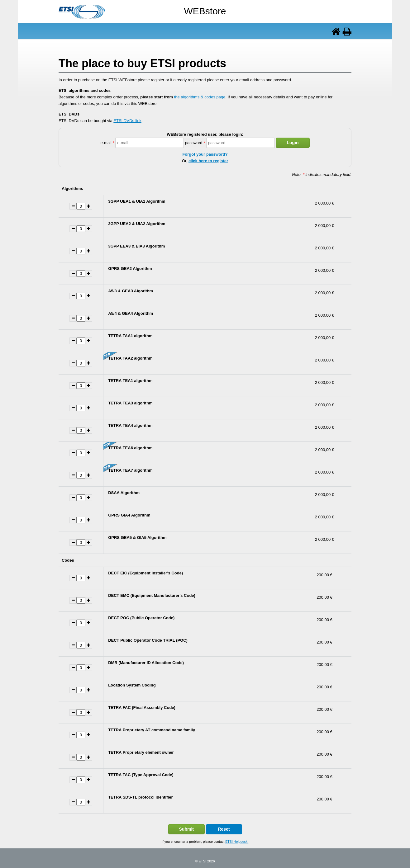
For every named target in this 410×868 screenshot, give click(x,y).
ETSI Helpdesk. (237, 842)
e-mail (107, 143)
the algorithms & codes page (200, 97)
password (195, 143)
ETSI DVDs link (127, 121)
